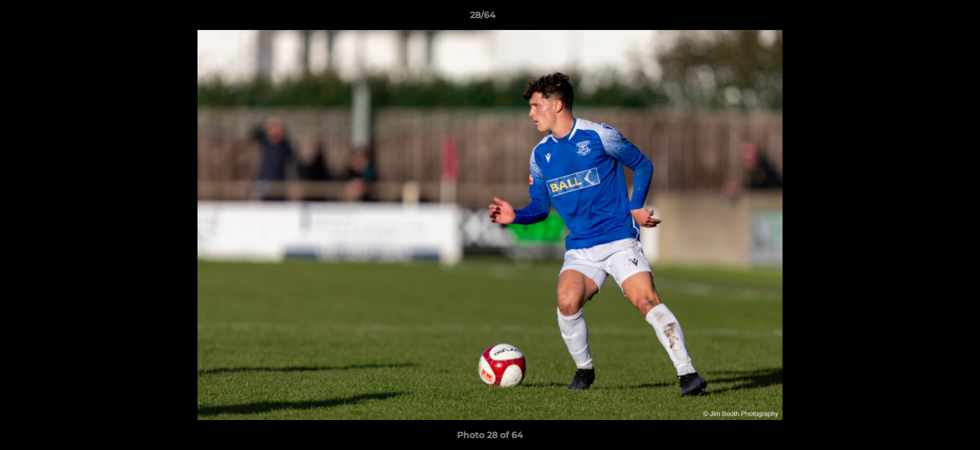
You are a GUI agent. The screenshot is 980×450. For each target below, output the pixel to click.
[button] (927, 18)
